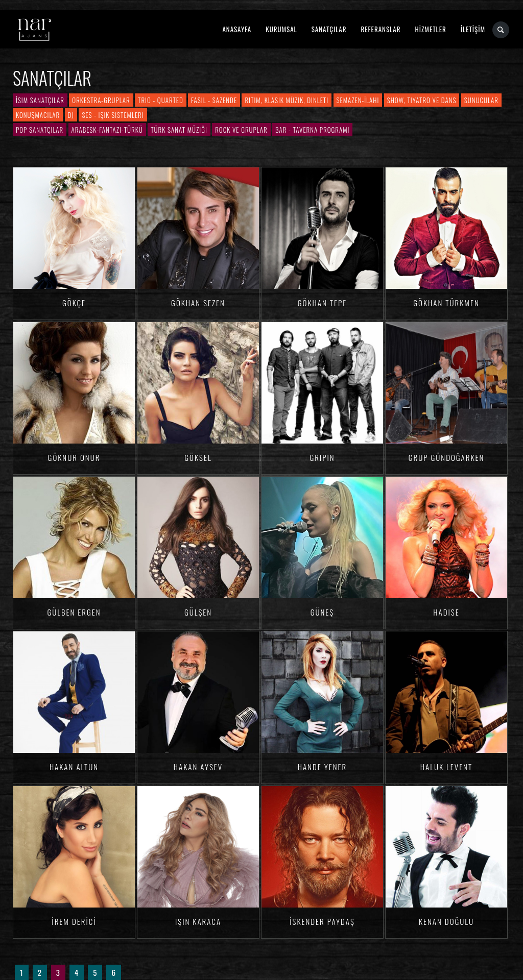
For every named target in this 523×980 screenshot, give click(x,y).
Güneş (323, 612)
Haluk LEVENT (446, 767)
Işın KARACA (198, 921)
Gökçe (74, 303)
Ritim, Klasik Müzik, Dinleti (287, 100)
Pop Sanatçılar (40, 130)
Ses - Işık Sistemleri (113, 115)
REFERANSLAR (381, 29)
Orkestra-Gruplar (101, 100)
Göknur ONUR (74, 457)
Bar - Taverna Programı (312, 130)
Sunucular (481, 100)
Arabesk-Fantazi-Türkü (107, 130)
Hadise (446, 612)
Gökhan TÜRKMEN (446, 303)
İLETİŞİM (473, 29)
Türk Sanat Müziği (179, 130)
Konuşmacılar (38, 115)
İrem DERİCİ (74, 921)
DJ (71, 115)
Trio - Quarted (161, 100)
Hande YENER (323, 767)
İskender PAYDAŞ (322, 921)
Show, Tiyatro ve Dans (422, 100)
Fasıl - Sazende (214, 100)
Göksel (198, 457)
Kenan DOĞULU (446, 921)
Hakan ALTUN (74, 767)
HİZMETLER (430, 29)
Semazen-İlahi (358, 100)
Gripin (322, 457)
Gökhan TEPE (322, 303)
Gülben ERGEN (74, 612)
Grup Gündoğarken (447, 457)
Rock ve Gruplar (241, 130)
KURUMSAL (281, 29)
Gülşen (198, 612)
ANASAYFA (237, 29)
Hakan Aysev (198, 767)
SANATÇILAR (329, 29)
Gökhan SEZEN (198, 303)
